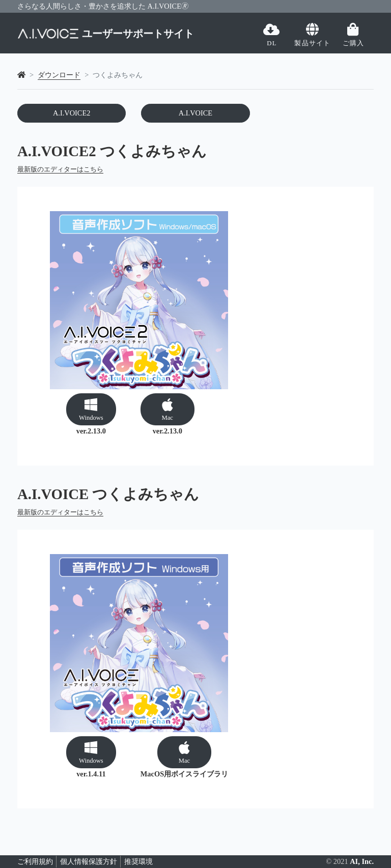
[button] (91, 409)
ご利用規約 (35, 861)
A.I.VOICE (195, 113)
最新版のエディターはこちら (60, 169)
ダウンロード (59, 75)
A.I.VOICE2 (72, 113)
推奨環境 (138, 861)
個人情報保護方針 (89, 861)
